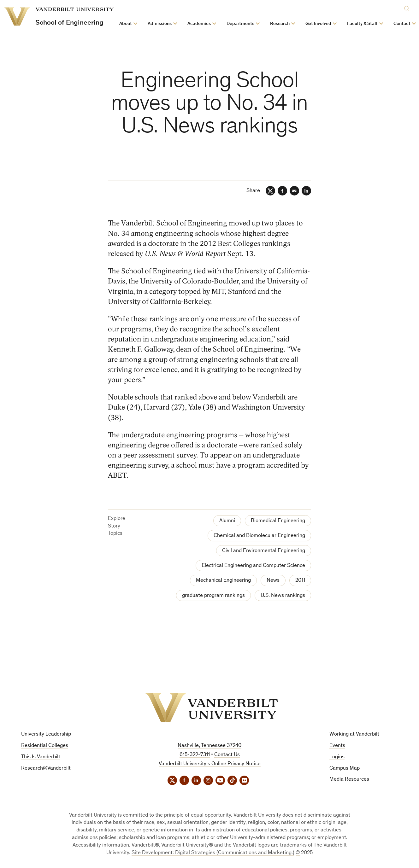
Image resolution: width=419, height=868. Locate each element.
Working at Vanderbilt (354, 734)
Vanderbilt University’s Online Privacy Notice (210, 764)
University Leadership (46, 734)
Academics (199, 24)
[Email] (294, 191)
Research (280, 24)
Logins (337, 757)
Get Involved (318, 24)
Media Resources (349, 780)
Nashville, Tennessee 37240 (209, 746)
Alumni (227, 521)
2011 (300, 581)
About (126, 24)
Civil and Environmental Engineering (264, 551)
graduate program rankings (213, 596)
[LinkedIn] (306, 191)
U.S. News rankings (283, 596)
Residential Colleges (45, 746)
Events (337, 746)
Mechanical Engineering (223, 581)
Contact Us (227, 755)
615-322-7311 (195, 755)
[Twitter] (270, 191)
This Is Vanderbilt (41, 757)
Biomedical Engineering (278, 521)
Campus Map (345, 769)
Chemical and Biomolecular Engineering (259, 536)
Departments (240, 24)
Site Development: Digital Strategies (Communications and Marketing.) (213, 853)
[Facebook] (282, 191)
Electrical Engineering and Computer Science (253, 566)
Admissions (160, 24)
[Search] (408, 8)
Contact (402, 24)
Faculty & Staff (362, 24)
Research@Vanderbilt (46, 769)
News (273, 581)
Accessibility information (101, 845)
